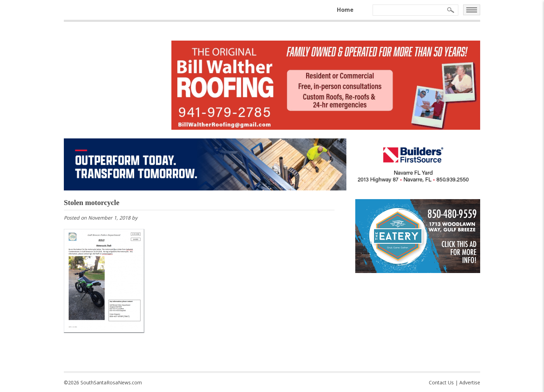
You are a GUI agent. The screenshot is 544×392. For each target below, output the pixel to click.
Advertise (470, 382)
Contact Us (441, 382)
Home (345, 10)
